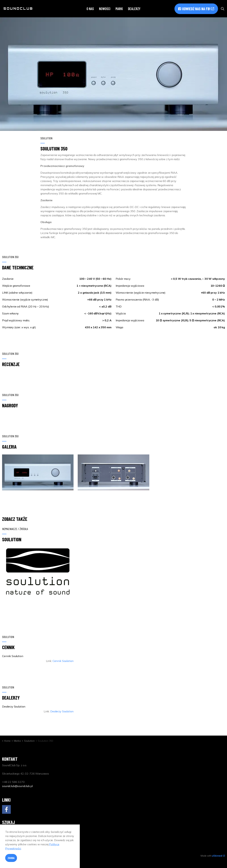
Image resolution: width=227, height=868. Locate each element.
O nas (90, 9)
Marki (119, 9)
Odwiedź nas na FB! (196, 9)
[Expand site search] (222, 9)
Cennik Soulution (63, 661)
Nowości (105, 9)
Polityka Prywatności (44, 856)
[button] (38, 472)
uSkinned (218, 856)
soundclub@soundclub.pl (17, 786)
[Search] (38, 832)
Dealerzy (134, 9)
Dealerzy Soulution (62, 711)
